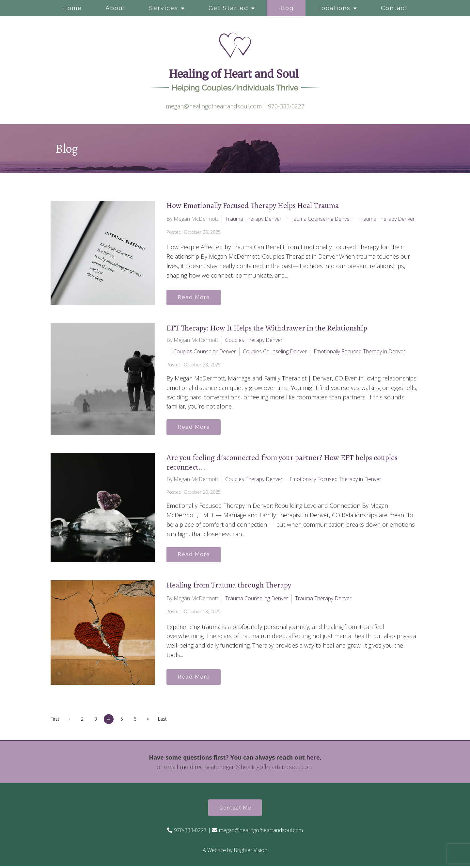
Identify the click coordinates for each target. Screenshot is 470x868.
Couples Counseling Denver (275, 351)
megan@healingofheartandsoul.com (214, 106)
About (116, 8)
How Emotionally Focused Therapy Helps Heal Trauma (253, 205)
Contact (394, 8)
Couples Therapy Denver (254, 340)
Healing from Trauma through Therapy (229, 587)
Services (164, 8)
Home (72, 8)
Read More (195, 297)
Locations (334, 8)
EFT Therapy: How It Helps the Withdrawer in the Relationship (267, 328)
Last (166, 720)
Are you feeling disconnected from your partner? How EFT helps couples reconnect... (282, 463)
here (313, 759)
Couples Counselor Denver (205, 351)
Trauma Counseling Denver (320, 219)
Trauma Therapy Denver (253, 219)
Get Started (228, 8)
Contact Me (235, 809)
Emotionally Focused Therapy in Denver (360, 351)
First (55, 720)
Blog (286, 8)
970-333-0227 (286, 106)
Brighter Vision (251, 852)
